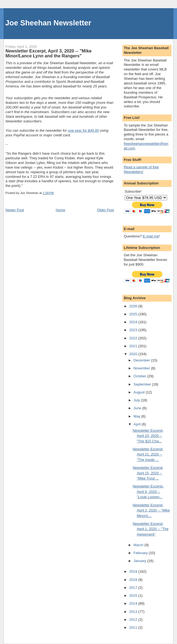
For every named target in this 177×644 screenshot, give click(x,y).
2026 (134, 306)
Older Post (105, 210)
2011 (134, 627)
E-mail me (151, 236)
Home (60, 210)
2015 (134, 596)
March (139, 545)
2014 (134, 603)
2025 (134, 314)
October (140, 376)
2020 (134, 354)
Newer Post (15, 210)
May (137, 416)
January (140, 561)
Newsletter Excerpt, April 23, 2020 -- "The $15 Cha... (148, 436)
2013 (134, 612)
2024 (134, 322)
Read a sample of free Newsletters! (141, 169)
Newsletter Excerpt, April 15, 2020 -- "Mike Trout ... (148, 473)
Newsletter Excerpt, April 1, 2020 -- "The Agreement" (151, 529)
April (138, 424)
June (138, 408)
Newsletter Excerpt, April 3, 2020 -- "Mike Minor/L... (151, 510)
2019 (134, 571)
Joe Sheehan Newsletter (48, 23)
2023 (134, 330)
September (143, 384)
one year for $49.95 (83, 130)
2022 (134, 338)
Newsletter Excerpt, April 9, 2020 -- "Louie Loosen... (148, 492)
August (139, 392)
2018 (134, 580)
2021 (134, 346)
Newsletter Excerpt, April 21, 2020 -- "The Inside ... (148, 454)
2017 (134, 588)
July (137, 400)
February (141, 553)
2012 (134, 620)
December (142, 360)
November (142, 368)
